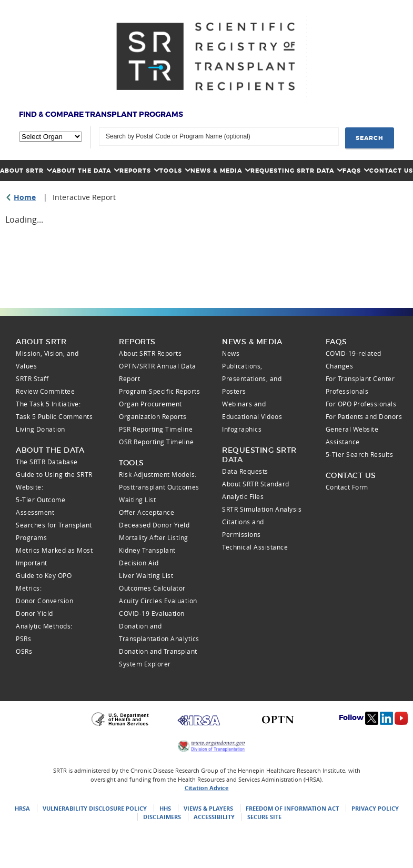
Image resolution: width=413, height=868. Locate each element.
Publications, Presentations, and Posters (252, 378)
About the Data (86, 171)
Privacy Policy (375, 808)
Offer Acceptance (147, 512)
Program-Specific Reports (159, 391)
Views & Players (208, 808)
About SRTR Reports (150, 353)
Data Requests (245, 471)
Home (25, 197)
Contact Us (391, 171)
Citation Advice (207, 788)
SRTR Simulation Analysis (262, 509)
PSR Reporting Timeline (156, 429)
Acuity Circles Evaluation (158, 601)
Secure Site (264, 817)
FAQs (356, 171)
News (231, 353)
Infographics (242, 429)
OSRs (24, 651)
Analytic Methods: (44, 626)
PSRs (23, 638)
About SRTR (26, 171)
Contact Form (347, 487)
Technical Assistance (255, 547)
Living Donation (41, 429)
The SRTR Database (47, 462)
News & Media (220, 171)
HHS (165, 808)
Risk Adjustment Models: (158, 474)
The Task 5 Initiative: (48, 404)
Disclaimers (162, 817)
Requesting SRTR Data (296, 171)
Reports (139, 171)
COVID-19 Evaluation (152, 613)
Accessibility (214, 817)
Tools (175, 171)
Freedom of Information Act (292, 808)
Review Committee (45, 391)
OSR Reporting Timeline (156, 442)
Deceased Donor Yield (154, 525)
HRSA (22, 808)
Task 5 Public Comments (54, 416)
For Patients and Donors (364, 416)
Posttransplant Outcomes (159, 487)
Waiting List (137, 500)
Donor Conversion (44, 601)
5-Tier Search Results (360, 454)
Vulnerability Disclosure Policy (95, 808)
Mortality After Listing (154, 537)
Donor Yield (34, 613)
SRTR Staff (32, 378)
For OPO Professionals (361, 404)
